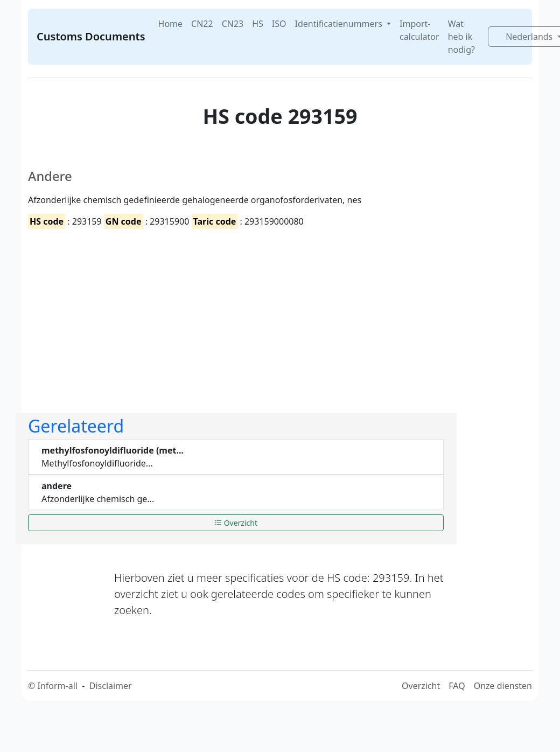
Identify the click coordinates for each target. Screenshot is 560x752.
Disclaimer (111, 686)
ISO (279, 24)
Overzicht (236, 523)
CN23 (233, 24)
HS (258, 24)
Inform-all (57, 686)
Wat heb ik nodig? (461, 37)
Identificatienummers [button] (340, 24)
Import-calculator (419, 30)
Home (171, 24)
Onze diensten (503, 686)
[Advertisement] (182, 312)
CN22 (202, 24)
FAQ (457, 686)
